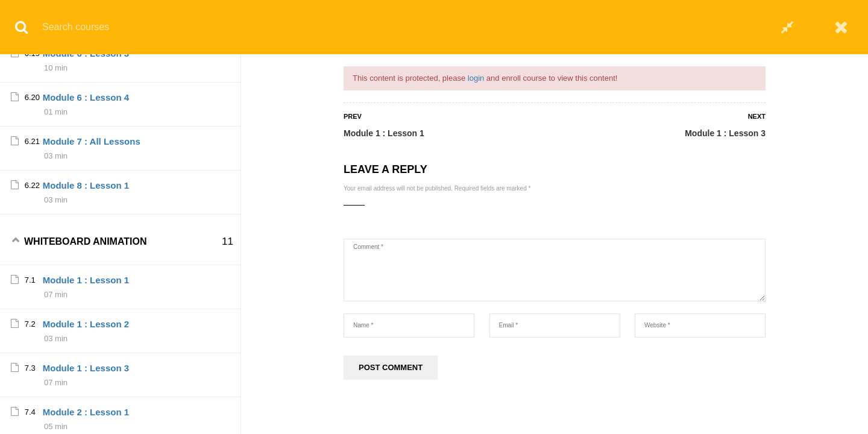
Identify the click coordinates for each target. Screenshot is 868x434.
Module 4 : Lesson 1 (86, 422)
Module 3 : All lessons (90, 378)
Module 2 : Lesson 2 (86, 246)
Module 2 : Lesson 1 (86, 202)
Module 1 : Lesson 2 (86, 70)
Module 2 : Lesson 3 (86, 290)
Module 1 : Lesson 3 (725, 133)
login (476, 78)
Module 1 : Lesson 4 (86, 158)
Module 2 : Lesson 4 (86, 334)
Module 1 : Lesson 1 (384, 133)
